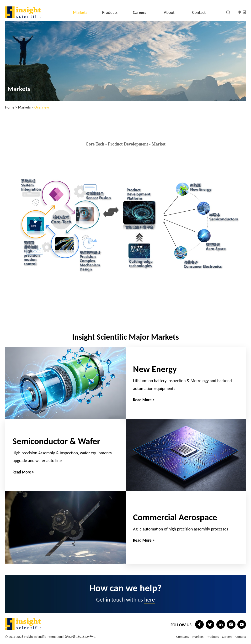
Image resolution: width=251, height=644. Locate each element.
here (150, 600)
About (169, 12)
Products (110, 12)
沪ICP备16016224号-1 (80, 637)
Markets (80, 12)
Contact (199, 12)
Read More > (144, 400)
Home (10, 107)
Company (183, 637)
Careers (140, 12)
